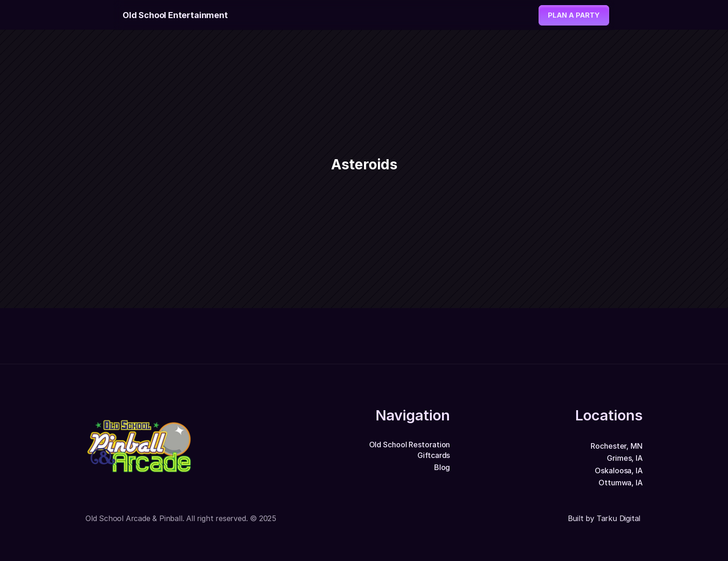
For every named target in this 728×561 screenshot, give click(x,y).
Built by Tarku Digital (605, 518)
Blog (442, 467)
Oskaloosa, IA (619, 471)
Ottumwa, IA (621, 483)
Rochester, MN (617, 446)
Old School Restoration (410, 445)
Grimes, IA (625, 458)
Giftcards (434, 455)
